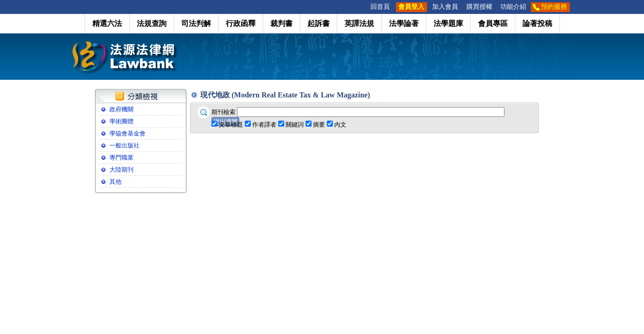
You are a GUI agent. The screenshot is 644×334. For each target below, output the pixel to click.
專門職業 (121, 157)
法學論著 (404, 23)
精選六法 (107, 23)
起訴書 (319, 23)
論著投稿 (537, 23)
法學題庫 (448, 23)
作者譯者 (264, 125)
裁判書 (281, 23)
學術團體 (121, 121)
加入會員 (445, 7)
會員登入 (411, 7)
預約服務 (554, 7)
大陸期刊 (121, 170)
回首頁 (380, 7)
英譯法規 (359, 23)
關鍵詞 (295, 125)
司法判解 (196, 23)
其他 (115, 182)
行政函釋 (241, 23)
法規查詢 (152, 23)
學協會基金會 (128, 133)
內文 (340, 125)
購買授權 (479, 7)
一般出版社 (124, 145)
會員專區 (493, 23)
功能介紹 (513, 7)
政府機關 (121, 109)
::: (363, 7)
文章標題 (231, 125)
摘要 (319, 125)
